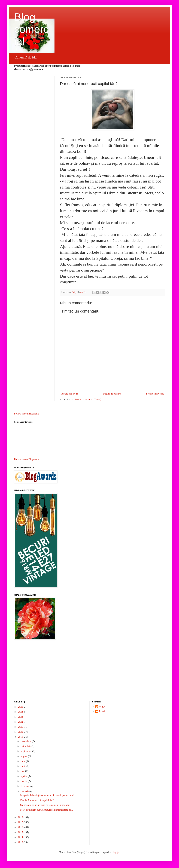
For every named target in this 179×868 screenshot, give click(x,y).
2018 (21, 817)
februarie (26, 786)
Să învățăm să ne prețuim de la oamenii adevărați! (45, 805)
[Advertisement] (89, 671)
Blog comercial (31, 29)
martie (24, 781)
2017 (21, 822)
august (24, 756)
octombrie (26, 746)
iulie (23, 761)
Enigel (102, 707)
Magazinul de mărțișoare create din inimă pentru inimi (47, 795)
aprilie (24, 776)
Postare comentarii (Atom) (88, 400)
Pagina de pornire (112, 394)
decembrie (26, 741)
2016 (21, 827)
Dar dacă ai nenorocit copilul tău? (37, 800)
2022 (21, 722)
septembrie (27, 751)
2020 (21, 732)
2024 (21, 712)
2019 (21, 737)
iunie (24, 766)
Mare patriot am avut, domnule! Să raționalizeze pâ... (47, 810)
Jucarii (102, 711)
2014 (21, 837)
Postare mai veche (155, 394)
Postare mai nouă (69, 394)
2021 (21, 727)
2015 (21, 832)
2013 (21, 842)
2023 (21, 717)
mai (23, 771)
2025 (21, 707)
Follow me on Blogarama (27, 414)
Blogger (116, 852)
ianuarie (25, 791)
